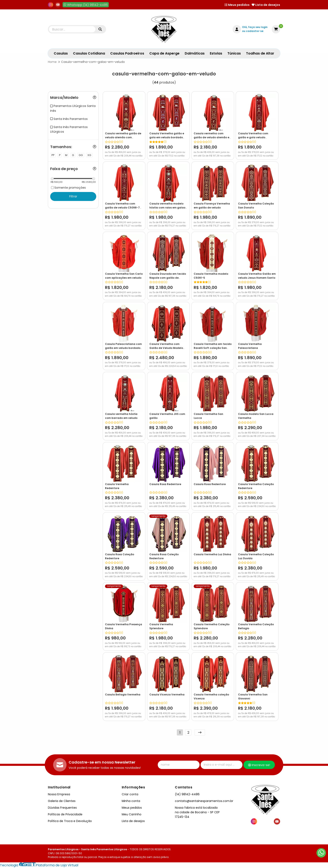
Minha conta (131, 801)
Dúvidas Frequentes (62, 808)
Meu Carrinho (132, 814)
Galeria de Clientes (62, 801)
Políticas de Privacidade (65, 814)
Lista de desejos (266, 5)
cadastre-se (255, 31)
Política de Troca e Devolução (70, 821)
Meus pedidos (237, 5)
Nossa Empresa (59, 794)
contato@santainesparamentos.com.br (204, 801)
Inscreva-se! (259, 765)
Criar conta (130, 794)
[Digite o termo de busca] (72, 29)
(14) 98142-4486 (187, 794)
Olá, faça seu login (255, 27)
